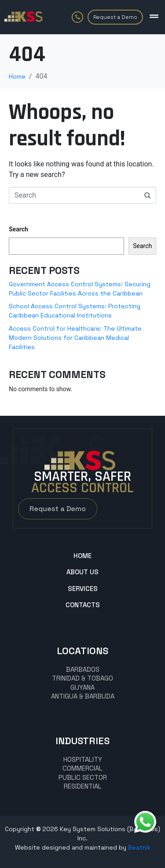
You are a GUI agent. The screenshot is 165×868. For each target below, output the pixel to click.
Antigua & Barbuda (83, 696)
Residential (83, 786)
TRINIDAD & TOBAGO (82, 678)
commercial (82, 768)
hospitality (83, 759)
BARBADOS (83, 669)
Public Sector (83, 777)
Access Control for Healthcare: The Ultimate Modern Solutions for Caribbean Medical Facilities (75, 338)
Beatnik (139, 847)
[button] (154, 16)
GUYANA (82, 687)
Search (18, 229)
